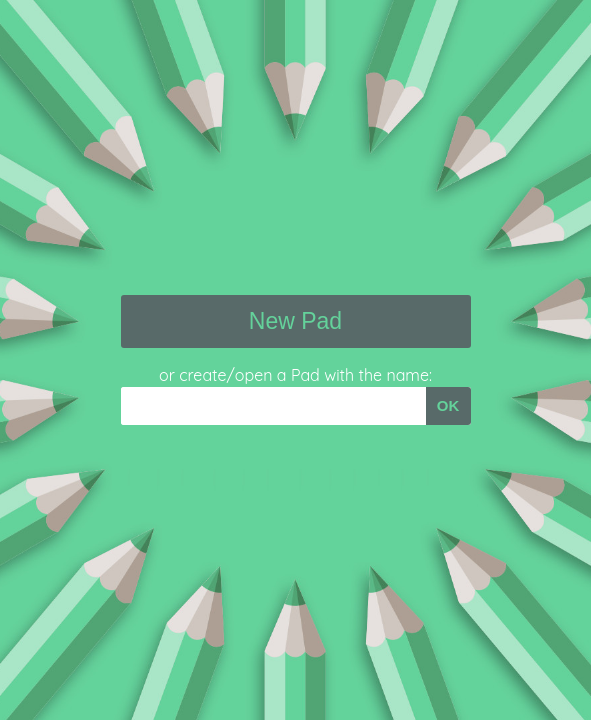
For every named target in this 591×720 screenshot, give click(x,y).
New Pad (295, 321)
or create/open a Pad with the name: (295, 375)
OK (448, 405)
